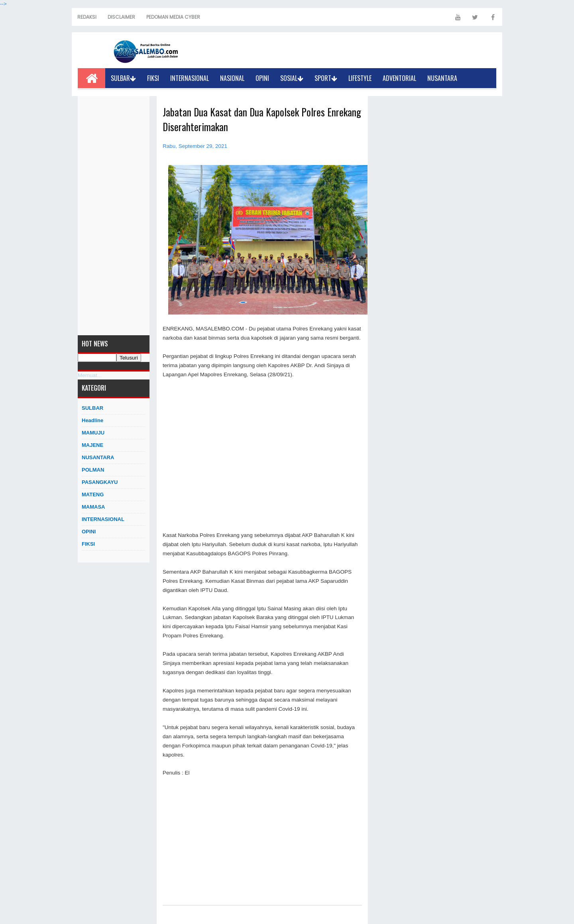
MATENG (93, 494)
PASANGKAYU (100, 482)
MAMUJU (93, 433)
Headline (92, 420)
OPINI (262, 78)
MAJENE (92, 445)
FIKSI (153, 78)
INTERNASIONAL (190, 78)
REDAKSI (87, 17)
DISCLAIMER (121, 17)
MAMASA (93, 507)
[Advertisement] (114, 216)
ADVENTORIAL (399, 78)
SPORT (326, 78)
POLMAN (93, 470)
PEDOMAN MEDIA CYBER (173, 17)
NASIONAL (232, 78)
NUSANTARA (442, 78)
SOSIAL (292, 78)
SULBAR (123, 78)
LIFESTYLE (360, 78)
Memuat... (90, 375)
